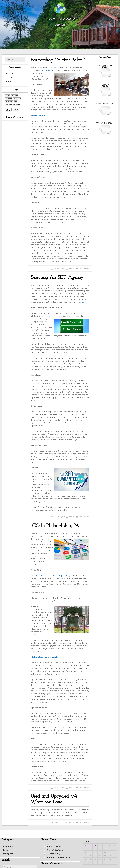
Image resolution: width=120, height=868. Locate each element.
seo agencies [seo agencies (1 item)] (15, 109)
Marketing (9, 77)
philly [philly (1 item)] (15, 102)
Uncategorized (10, 81)
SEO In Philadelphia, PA (55, 526)
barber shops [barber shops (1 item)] (17, 99)
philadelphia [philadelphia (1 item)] (9, 102)
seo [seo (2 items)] (8, 109)
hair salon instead (47, 70)
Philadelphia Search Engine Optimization (44, 657)
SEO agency (80, 302)
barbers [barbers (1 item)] (8, 96)
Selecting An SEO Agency (57, 277)
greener (71, 269)
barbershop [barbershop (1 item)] (14, 96)
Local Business (10, 74)
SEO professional (53, 364)
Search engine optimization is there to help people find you (51, 576)
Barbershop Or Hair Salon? (58, 60)
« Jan (84, 866)
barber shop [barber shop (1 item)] (9, 99)
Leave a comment (84, 269)
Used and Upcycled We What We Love (54, 799)
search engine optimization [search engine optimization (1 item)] (13, 105)
